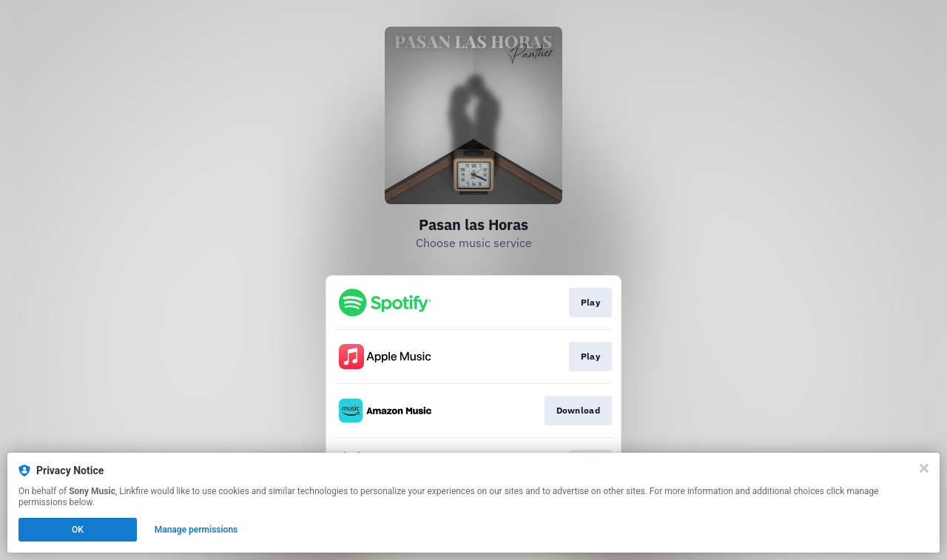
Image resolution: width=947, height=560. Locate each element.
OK (78, 530)
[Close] (924, 468)
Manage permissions (196, 530)
